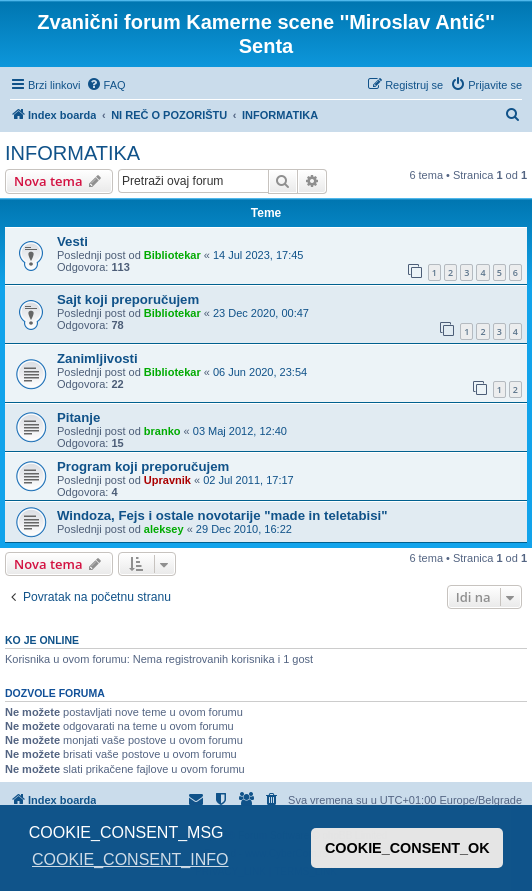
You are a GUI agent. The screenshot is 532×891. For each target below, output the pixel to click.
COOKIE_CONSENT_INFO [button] (130, 859)
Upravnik (167, 480)
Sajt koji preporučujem (128, 299)
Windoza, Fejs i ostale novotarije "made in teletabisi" (222, 515)
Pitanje (78, 417)
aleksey (164, 529)
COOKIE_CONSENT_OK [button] (407, 848)
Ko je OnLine (42, 640)
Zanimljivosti (97, 358)
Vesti (72, 241)
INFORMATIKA (72, 153)
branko (162, 431)
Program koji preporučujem (143, 466)
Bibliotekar (172, 255)
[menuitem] (106, 85)
